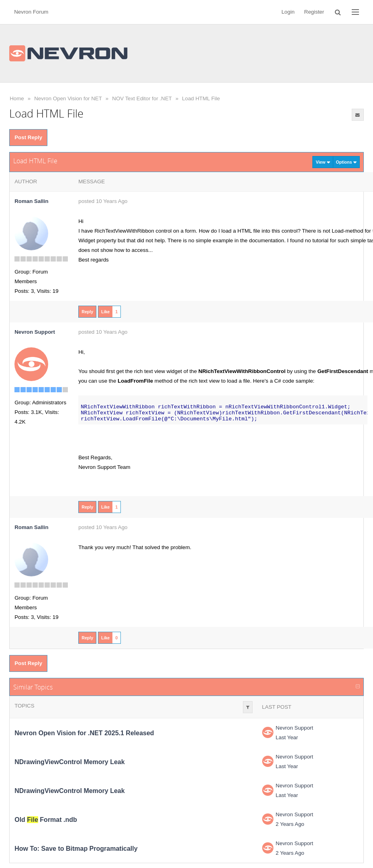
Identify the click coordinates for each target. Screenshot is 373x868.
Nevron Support (295, 728)
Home (17, 98)
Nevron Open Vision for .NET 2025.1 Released (84, 733)
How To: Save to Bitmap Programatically (76, 849)
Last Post (277, 707)
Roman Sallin (31, 201)
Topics (24, 706)
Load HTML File (201, 98)
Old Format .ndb (46, 820)
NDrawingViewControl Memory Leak (69, 762)
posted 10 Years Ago (103, 201)
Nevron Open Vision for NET (68, 98)
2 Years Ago (290, 824)
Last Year (287, 737)
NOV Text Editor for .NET (142, 98)
